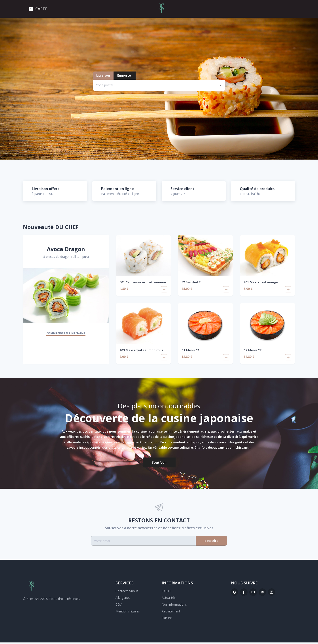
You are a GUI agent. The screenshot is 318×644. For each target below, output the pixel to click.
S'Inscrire (211, 542)
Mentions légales (128, 613)
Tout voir (159, 464)
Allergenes (123, 599)
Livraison (103, 77)
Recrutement (171, 613)
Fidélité (167, 619)
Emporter (125, 77)
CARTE (167, 592)
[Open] (221, 87)
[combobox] (155, 86)
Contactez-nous (127, 592)
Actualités (169, 599)
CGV (118, 606)
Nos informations (174, 606)
